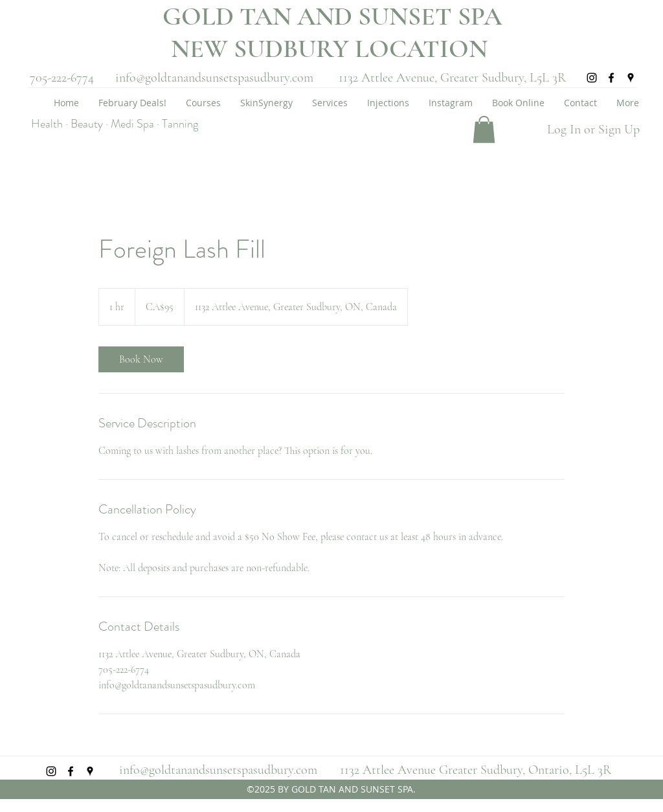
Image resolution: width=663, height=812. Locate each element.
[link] (141, 359)
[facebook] (611, 78)
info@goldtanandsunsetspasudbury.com (214, 78)
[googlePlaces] (631, 78)
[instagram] (592, 78)
